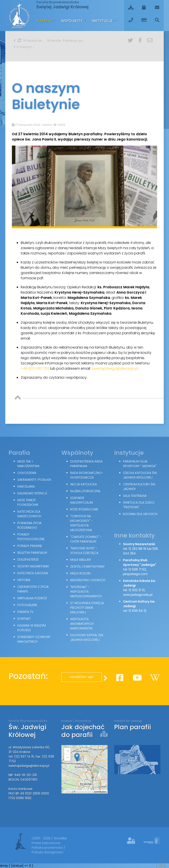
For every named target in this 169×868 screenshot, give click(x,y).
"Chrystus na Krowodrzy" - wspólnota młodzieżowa (81, 523)
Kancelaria (26, 486)
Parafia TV (25, 612)
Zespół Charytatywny (87, 566)
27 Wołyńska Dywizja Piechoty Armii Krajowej (87, 608)
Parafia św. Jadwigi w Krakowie (34, 41)
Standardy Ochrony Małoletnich (34, 639)
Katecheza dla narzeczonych (29, 514)
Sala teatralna (135, 496)
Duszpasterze (28, 559)
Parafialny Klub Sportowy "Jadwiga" (140, 464)
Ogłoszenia (27, 473)
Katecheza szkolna (33, 573)
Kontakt (24, 619)
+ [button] (67, 751)
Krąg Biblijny (81, 560)
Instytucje (103, 21)
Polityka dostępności (47, 852)
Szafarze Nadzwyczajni (82, 500)
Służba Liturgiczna (85, 491)
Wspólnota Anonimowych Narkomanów (82, 624)
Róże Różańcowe (84, 509)
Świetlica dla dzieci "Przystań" (139, 505)
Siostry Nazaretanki (33, 566)
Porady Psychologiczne (31, 537)
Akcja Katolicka (84, 484)
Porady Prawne (30, 546)
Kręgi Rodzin (80, 573)
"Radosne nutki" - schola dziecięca (84, 551)
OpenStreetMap (85, 792)
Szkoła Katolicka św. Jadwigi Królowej (140, 475)
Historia (24, 580)
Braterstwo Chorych (88, 580)
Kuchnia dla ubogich (140, 514)
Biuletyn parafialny (74, 41)
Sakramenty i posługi (34, 480)
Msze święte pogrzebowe (28, 502)
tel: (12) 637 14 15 (21, 757)
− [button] (67, 758)
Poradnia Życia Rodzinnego (29, 525)
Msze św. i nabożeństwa (28, 464)
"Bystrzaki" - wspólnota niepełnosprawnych (86, 592)
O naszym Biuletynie (25, 47)
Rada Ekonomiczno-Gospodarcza (87, 475)
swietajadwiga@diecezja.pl (115, 368)
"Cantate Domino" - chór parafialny (86, 539)
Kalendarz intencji (32, 493)
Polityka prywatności (48, 848)
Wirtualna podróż (32, 598)
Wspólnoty (72, 21)
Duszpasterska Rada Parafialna (86, 464)
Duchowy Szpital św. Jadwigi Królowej (87, 637)
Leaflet (68, 792)
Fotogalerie (27, 605)
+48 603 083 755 (35, 368)
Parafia (45, 21)
